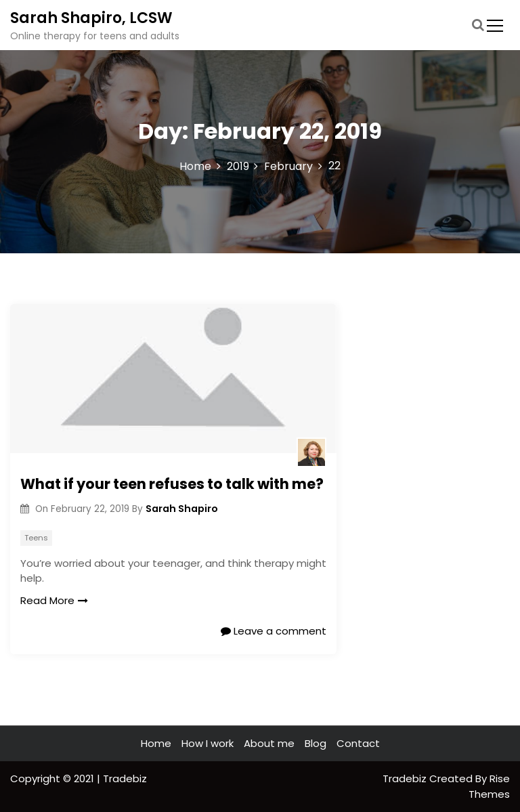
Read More (54, 600)
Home (156, 743)
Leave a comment (274, 631)
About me (269, 743)
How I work (208, 743)
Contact (358, 743)
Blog (316, 743)
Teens (36, 538)
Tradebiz (406, 778)
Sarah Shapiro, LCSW (91, 18)
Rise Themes (489, 786)
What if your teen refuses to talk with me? (172, 484)
